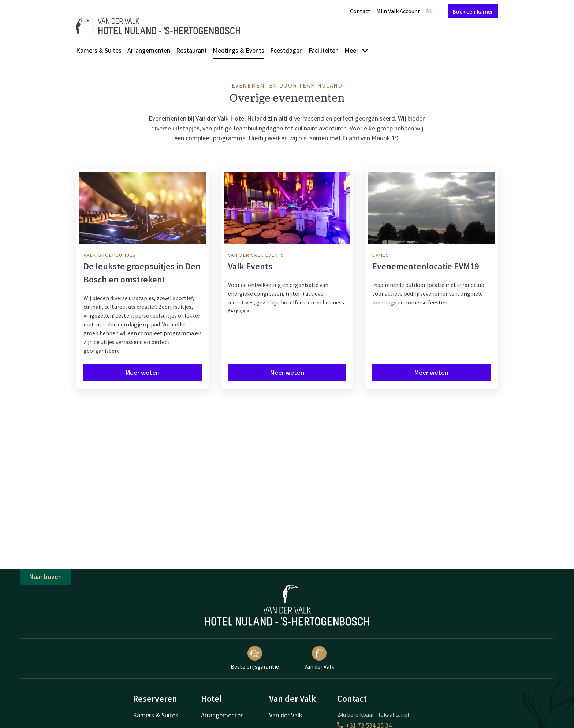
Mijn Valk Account (398, 11)
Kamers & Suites (99, 50)
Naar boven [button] (46, 577)
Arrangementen (149, 50)
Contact (360, 11)
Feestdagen (286, 50)
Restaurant (191, 50)
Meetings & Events (238, 50)
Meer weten (143, 372)
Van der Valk (319, 658)
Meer (357, 50)
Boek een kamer (473, 11)
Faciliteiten (324, 50)
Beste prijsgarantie (255, 658)
